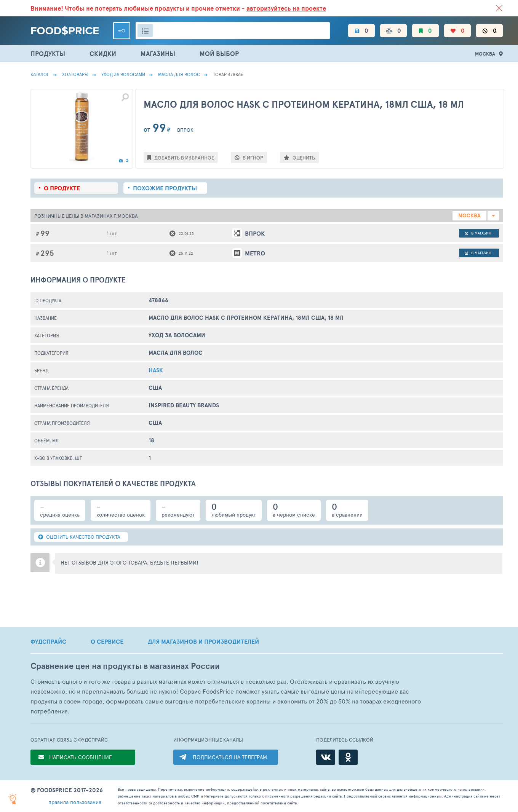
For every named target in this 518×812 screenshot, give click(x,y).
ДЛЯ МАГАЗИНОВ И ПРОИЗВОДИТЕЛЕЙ (203, 641)
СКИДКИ (103, 53)
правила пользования (75, 802)
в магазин (478, 233)
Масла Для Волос (179, 74)
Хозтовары (75, 74)
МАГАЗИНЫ (158, 53)
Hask (156, 370)
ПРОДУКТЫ (48, 53)
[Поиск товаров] (233, 31)
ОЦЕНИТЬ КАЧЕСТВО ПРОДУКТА (79, 537)
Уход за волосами (123, 74)
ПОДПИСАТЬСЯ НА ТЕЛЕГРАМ (230, 757)
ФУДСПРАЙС (48, 641)
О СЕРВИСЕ (107, 641)
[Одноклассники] (348, 757)
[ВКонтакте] (326, 757)
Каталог (40, 74)
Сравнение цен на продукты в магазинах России (125, 666)
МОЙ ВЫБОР (219, 53)
